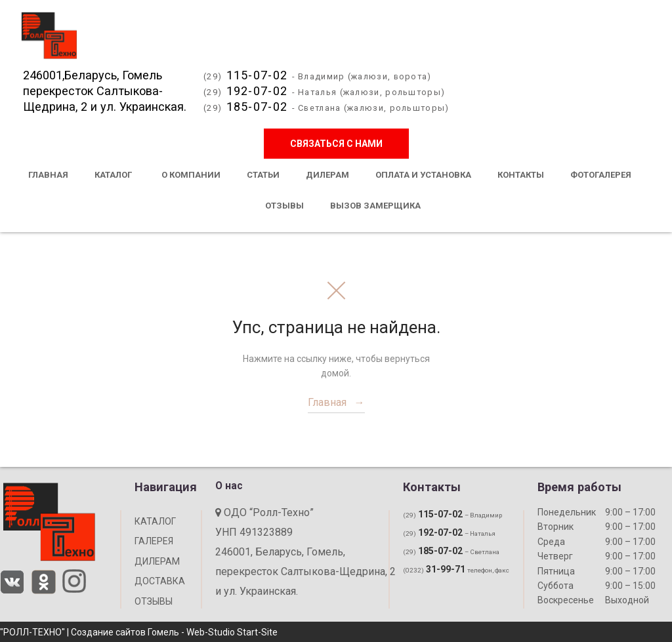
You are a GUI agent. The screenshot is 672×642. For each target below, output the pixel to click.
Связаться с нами (336, 144)
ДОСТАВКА (160, 581)
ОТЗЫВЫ (154, 601)
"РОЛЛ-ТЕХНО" (32, 632)
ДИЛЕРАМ (157, 561)
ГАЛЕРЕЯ (154, 541)
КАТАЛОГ (155, 521)
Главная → (336, 402)
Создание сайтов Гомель (125, 632)
